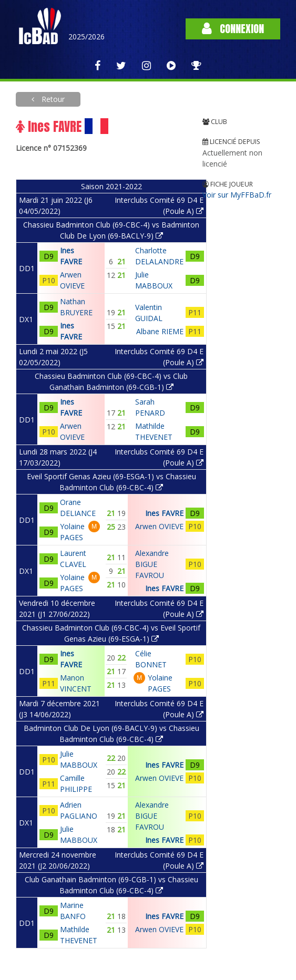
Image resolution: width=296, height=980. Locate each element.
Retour (52, 99)
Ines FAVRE (164, 513)
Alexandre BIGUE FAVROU (152, 564)
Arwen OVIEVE (159, 526)
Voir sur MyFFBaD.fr (237, 195)
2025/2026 (86, 37)
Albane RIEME (160, 331)
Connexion (233, 29)
